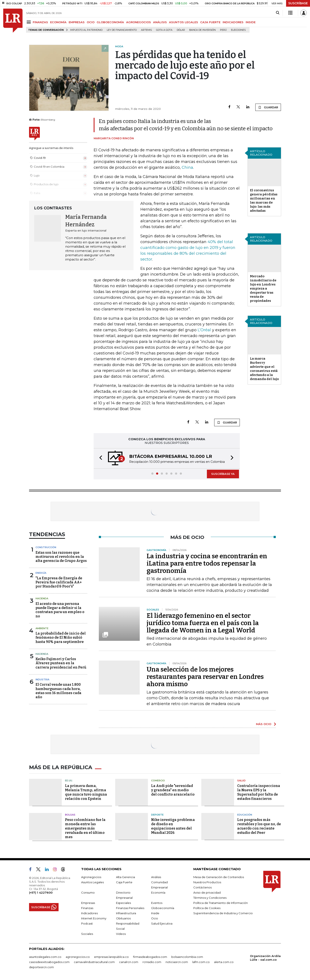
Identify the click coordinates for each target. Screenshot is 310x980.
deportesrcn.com (41, 967)
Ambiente (42, 628)
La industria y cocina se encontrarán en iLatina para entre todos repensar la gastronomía (207, 563)
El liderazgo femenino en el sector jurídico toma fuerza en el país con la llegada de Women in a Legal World (203, 623)
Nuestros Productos (207, 882)
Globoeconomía (163, 908)
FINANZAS (40, 22)
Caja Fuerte (124, 882)
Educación (245, 815)
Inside (155, 913)
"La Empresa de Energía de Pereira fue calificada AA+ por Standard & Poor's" (59, 582)
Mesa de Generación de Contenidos (219, 877)
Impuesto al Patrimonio (86, 30)
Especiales (123, 903)
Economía (158, 893)
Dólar (181, 30)
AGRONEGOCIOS (139, 22)
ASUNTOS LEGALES (184, 22)
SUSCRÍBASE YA (223, 474)
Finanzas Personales (130, 908)
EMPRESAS (77, 22)
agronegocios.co (78, 957)
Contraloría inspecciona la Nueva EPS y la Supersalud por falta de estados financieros (259, 792)
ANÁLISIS (160, 22)
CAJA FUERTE (210, 22)
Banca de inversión (202, 30)
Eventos (157, 903)
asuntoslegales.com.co (45, 957)
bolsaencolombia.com (187, 957)
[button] (99, 458)
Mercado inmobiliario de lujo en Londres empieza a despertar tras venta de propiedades (263, 288)
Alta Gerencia (126, 877)
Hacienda (42, 598)
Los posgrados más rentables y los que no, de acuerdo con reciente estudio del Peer (259, 826)
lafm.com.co (201, 962)
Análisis (156, 877)
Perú (223, 30)
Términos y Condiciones (210, 898)
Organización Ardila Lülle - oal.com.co (265, 958)
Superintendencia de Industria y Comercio (223, 913)
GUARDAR (268, 107)
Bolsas (70, 815)
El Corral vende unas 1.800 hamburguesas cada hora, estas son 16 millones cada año (58, 691)
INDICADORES (233, 22)
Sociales (87, 934)
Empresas (88, 903)
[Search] (278, 13)
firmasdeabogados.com (150, 957)
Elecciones (238, 30)
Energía (41, 573)
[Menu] (29, 22)
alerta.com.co (224, 962)
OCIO (91, 22)
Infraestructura (126, 913)
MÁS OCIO (264, 724)
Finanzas (87, 908)
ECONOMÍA (58, 22)
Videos (121, 934)
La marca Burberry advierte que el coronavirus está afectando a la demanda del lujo (264, 369)
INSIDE (251, 22)
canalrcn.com (129, 962)
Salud (241, 781)
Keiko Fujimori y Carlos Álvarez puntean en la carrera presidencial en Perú (61, 663)
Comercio (158, 781)
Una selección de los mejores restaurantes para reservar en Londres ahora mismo (205, 677)
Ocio (155, 918)
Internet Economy (94, 918)
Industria (42, 679)
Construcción (46, 547)
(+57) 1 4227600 (41, 893)
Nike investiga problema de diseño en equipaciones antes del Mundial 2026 (173, 826)
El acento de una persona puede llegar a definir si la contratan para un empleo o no (60, 610)
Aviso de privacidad (207, 893)
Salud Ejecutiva (162, 923)
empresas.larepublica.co (111, 957)
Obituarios (123, 918)
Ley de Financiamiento (122, 30)
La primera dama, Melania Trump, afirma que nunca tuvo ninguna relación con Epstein (86, 792)
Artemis (146, 30)
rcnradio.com (152, 962)
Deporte (157, 815)
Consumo (88, 893)
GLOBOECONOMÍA (110, 22)
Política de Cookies (207, 908)
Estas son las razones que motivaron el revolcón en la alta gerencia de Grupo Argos (61, 557)
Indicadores (89, 913)
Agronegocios (91, 877)
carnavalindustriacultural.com (94, 962)
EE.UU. (69, 781)
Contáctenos (202, 887)
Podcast (87, 923)
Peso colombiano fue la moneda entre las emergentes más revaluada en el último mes (85, 828)
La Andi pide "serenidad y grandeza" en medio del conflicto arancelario (173, 790)
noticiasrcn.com (177, 962)
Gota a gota (164, 30)
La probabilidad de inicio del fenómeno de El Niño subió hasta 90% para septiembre (61, 637)
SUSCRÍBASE (298, 3)
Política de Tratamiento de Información (221, 903)
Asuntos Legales (92, 882)
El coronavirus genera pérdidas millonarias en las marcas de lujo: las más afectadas (264, 200)
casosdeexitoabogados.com (49, 962)
